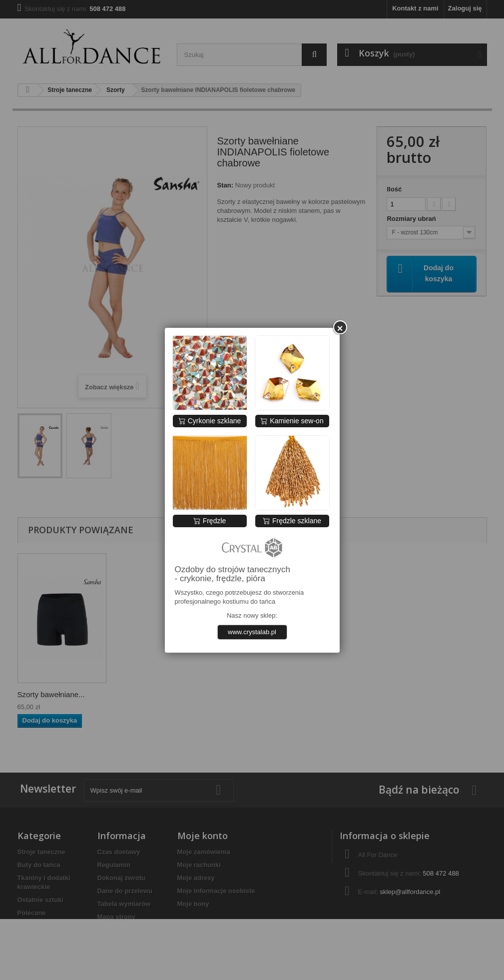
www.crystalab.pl (252, 632)
